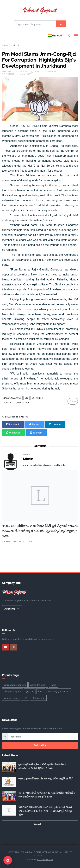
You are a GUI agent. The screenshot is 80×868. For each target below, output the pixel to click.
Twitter (34, 424)
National (51, 72)
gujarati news (11, 698)
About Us (12, 609)
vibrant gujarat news (15, 685)
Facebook (13, 424)
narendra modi (12, 398)
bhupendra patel (13, 691)
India (53, 685)
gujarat (30, 691)
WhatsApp (13, 433)
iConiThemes (45, 859)
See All (40, 824)
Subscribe (40, 745)
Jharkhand (23, 403)
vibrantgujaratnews (59, 691)
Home (5, 45)
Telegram (36, 433)
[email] (43, 737)
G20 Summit (38, 698)
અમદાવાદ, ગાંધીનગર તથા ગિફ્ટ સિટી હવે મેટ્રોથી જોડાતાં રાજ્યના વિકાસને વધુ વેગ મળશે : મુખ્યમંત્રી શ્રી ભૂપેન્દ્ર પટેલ (40, 531)
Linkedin (55, 424)
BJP (27, 398)
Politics (8, 403)
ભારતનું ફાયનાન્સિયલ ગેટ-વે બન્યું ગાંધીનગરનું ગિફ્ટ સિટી (46, 779)
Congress (37, 398)
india (41, 691)
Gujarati (55, 36)
